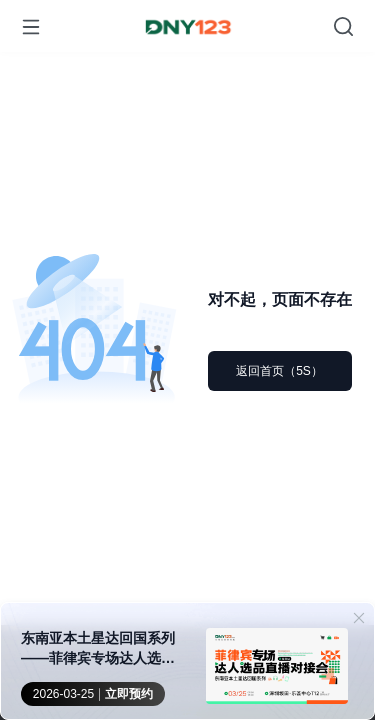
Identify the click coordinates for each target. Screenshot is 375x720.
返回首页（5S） (279, 371)
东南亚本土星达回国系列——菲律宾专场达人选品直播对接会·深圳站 (98, 649)
